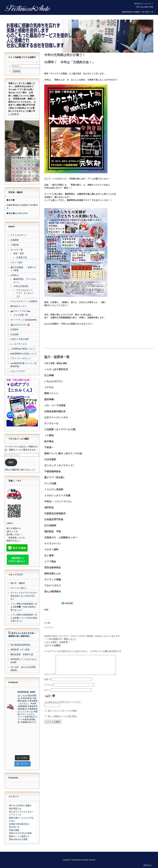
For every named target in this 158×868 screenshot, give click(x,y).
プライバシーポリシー (21, 358)
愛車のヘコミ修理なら (19, 836)
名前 (48, 683)
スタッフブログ (78, 636)
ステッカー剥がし (19, 588)
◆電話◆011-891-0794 (17, 213)
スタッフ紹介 (17, 262)
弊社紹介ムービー (19, 306)
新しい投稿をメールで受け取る (62, 720)
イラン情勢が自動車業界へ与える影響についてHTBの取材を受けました (24, 618)
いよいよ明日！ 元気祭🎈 (57, 642)
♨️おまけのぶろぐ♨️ (20, 325)
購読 (11, 462)
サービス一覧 (17, 250)
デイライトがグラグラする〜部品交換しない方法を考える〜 (24, 596)
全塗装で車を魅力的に (19, 824)
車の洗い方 (14, 827)
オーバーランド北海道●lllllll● (24, 320)
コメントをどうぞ (111, 636)
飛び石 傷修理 (18, 583)
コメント (50, 678)
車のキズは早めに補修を (20, 805)
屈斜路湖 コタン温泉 (20, 649)
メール (49, 688)
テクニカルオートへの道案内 (24, 301)
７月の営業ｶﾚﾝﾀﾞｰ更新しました (60, 639)
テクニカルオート (19, 235)
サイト (47, 694)
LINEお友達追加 (21, 286)
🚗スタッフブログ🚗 (20, 311)
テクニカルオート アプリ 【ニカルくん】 (25, 293)
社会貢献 (15, 334)
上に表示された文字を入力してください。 (64, 706)
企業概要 (15, 240)
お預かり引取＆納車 (20, 339)
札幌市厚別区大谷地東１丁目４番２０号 (137, 12)
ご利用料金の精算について (23, 349)
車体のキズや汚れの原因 (20, 833)
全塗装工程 (22, 257)
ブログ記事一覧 (21, 315)
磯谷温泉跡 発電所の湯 (22, 654)
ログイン (148, 865)
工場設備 (15, 245)
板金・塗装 (19, 253)
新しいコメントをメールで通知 (62, 714)
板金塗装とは (15, 808)
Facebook (13, 778)
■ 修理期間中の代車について (24, 354)
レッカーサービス (19, 344)
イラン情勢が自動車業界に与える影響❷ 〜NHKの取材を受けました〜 (24, 607)
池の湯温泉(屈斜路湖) (20, 645)
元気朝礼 (15, 329)
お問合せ (15, 275)
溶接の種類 (14, 830)
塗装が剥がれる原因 (18, 839)
